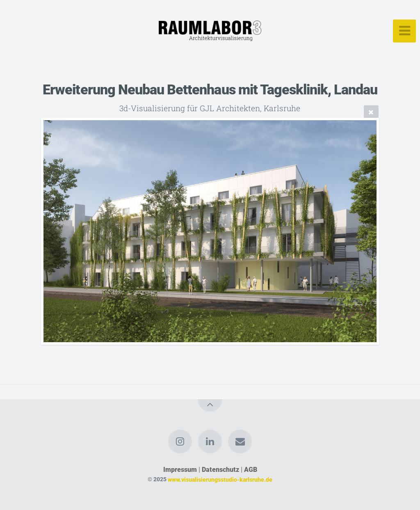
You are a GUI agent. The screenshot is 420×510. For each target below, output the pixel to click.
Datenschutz (220, 470)
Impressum (180, 470)
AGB (251, 470)
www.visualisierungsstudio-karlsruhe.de (220, 479)
